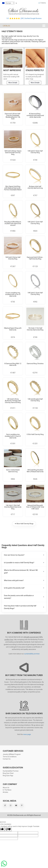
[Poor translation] (8, 829)
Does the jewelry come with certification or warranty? (19, 597)
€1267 (13, 266)
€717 (13, 514)
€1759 (13, 123)
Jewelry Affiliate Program (12, 754)
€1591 (13, 443)
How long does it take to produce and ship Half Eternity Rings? (20, 607)
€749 (35, 160)
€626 (35, 479)
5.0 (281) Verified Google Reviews (24, 18)
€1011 (13, 408)
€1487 (13, 373)
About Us (6, 788)
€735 (13, 302)
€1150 (35, 408)
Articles (5, 792)
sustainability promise (32, 654)
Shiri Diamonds (23, 10)
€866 (13, 479)
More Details (13, 83)
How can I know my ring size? (14, 555)
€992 (35, 302)
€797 (35, 195)
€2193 (35, 514)
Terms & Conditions (10, 757)
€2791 (35, 373)
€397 (13, 195)
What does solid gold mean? (14, 580)
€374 (13, 337)
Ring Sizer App (8, 776)
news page (27, 734)
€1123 (35, 266)
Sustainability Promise (11, 771)
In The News (7, 790)
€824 (35, 231)
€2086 (35, 123)
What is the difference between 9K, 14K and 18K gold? (21, 571)
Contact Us (7, 759)
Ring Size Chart (8, 773)
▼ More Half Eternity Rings (24, 524)
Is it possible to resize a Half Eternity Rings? (19, 563)
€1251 (35, 443)
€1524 (13, 160)
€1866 (13, 231)
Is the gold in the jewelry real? (14, 588)
